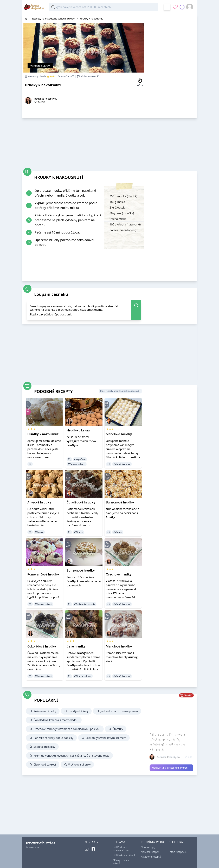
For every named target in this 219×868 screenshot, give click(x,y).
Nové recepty (148, 847)
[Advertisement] (171, 66)
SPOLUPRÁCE (178, 842)
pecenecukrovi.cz (41, 842)
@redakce (40, 102)
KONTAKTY (91, 842)
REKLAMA (119, 842)
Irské (76, 646)
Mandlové (119, 434)
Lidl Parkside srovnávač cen (121, 849)
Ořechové (119, 574)
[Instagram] (87, 849)
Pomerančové (43, 574)
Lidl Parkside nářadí (124, 855)
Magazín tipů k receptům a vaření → (172, 768)
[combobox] (103, 7)
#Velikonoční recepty (85, 604)
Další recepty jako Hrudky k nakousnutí (120, 391)
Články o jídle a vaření (121, 862)
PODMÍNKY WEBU (152, 842)
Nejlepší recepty (150, 852)
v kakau (78, 430)
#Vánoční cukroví (76, 464)
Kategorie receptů (151, 857)
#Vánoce (39, 532)
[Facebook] (93, 849)
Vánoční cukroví (40, 66)
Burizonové (120, 502)
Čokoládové (81, 502)
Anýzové (39, 502)
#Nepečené (80, 459)
